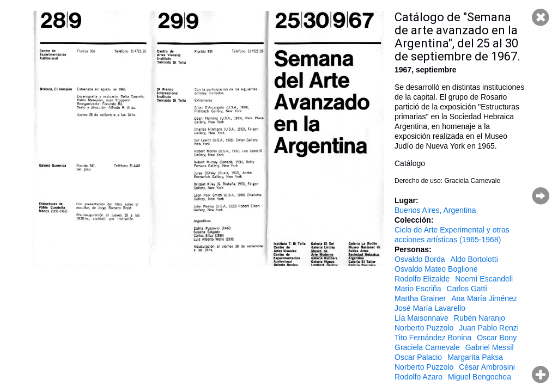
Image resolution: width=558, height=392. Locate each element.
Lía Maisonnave (421, 318)
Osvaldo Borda (420, 259)
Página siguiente (541, 196)
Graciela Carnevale (427, 347)
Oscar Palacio (418, 357)
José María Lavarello (430, 308)
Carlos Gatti (467, 289)
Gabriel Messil (490, 347)
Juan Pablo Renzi (489, 328)
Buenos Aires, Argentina (435, 210)
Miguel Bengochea (480, 377)
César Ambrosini (487, 367)
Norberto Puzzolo (424, 328)
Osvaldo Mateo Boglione (436, 269)
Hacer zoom (541, 375)
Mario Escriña (418, 289)
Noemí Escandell (484, 279)
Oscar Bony (497, 338)
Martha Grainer (420, 298)
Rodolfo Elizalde (422, 279)
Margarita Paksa (475, 357)
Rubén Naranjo (480, 318)
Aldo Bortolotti (474, 259)
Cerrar (541, 17)
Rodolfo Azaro (418, 377)
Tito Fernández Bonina (433, 338)
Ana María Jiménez (484, 298)
